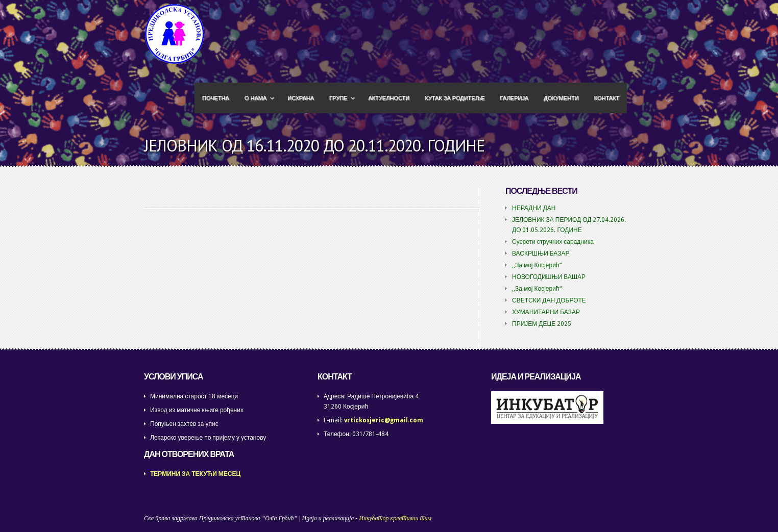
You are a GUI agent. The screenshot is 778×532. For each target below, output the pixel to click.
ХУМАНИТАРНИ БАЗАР (546, 312)
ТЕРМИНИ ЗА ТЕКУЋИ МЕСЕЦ (195, 474)
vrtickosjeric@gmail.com (384, 420)
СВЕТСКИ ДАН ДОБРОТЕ (549, 300)
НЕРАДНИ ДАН (534, 208)
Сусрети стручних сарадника (553, 242)
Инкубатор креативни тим (395, 518)
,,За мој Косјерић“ (537, 265)
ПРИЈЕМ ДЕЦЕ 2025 (542, 324)
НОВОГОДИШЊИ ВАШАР (549, 277)
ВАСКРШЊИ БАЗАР (541, 254)
